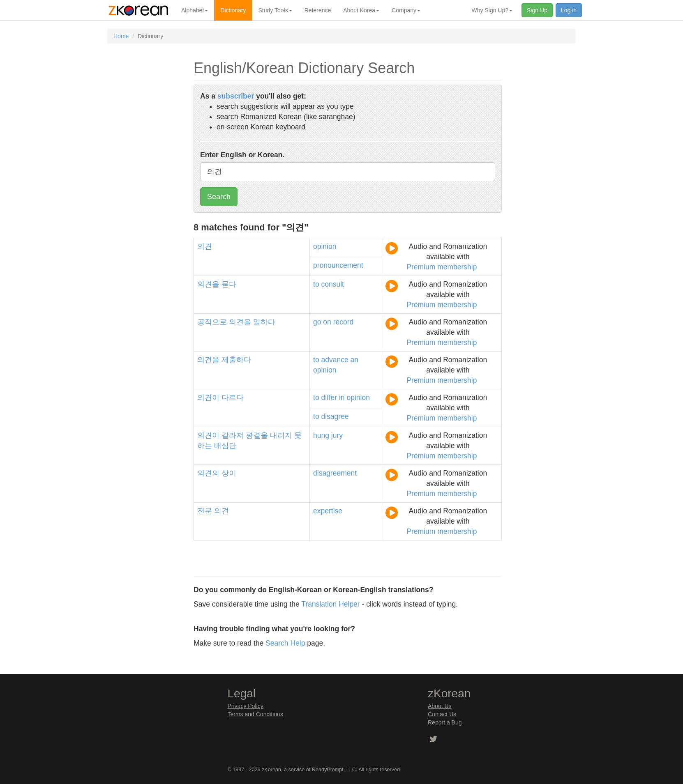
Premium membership (442, 267)
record (344, 322)
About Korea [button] (361, 10)
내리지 (281, 435)
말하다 (264, 322)
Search (219, 197)
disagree (335, 416)
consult (333, 284)
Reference (318, 10)
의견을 (208, 284)
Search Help (285, 643)
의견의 (208, 473)
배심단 (225, 446)
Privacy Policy (246, 706)
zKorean (271, 770)
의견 (205, 246)
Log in (569, 10)
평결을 (257, 435)
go (317, 322)
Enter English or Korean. (242, 155)
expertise (328, 511)
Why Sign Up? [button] (492, 10)
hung (321, 435)
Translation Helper (330, 604)
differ (329, 398)
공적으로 (212, 322)
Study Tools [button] (275, 10)
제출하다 (236, 360)
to (316, 284)
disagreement (335, 473)
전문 (205, 511)
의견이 (208, 398)
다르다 (233, 398)
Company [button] (406, 10)
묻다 (229, 284)
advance (335, 360)
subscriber (236, 96)
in (342, 398)
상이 (229, 473)
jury (337, 435)
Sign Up (537, 10)
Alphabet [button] (195, 10)
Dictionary (233, 10)
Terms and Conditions (255, 714)
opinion (325, 246)
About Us (440, 706)
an (354, 360)
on (327, 322)
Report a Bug (445, 722)
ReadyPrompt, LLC (334, 770)
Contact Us (442, 714)
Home (121, 36)
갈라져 (233, 435)
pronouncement (338, 265)
